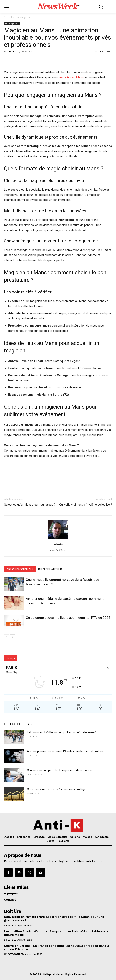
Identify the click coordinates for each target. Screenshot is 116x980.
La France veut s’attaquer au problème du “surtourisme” (62, 732)
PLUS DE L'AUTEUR (50, 569)
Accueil (8, 17)
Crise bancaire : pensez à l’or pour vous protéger (57, 789)
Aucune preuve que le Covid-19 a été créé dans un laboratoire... (66, 751)
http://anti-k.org (58, 550)
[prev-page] (6, 637)
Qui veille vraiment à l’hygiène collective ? (86, 505)
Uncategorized (24, 17)
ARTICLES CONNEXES (20, 569)
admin (12, 51)
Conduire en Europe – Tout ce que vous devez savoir (59, 770)
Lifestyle (10, 925)
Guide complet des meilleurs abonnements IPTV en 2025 (68, 618)
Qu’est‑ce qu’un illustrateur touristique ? (30, 505)
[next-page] (13, 637)
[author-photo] (58, 539)
